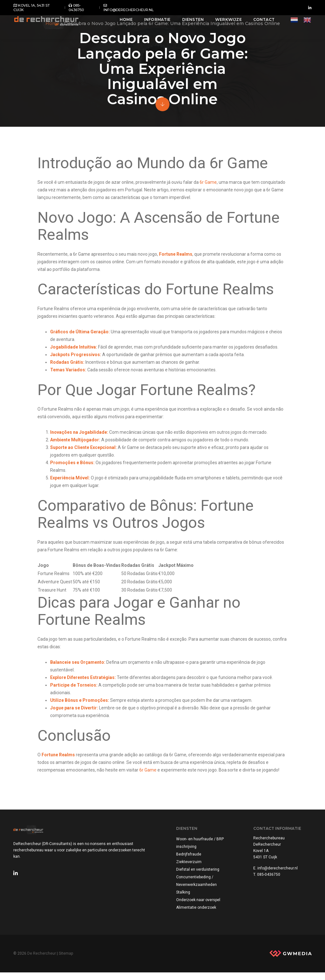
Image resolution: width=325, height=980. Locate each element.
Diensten (188, 23)
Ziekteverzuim (189, 868)
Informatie (153, 23)
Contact (259, 23)
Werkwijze (224, 23)
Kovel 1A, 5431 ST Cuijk (32, 8)
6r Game (210, 183)
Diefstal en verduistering (198, 876)
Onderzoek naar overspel (199, 906)
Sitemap (66, 960)
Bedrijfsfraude (189, 861)
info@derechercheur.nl (129, 8)
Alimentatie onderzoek (197, 914)
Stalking (184, 899)
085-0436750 (76, 8)
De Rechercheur (42, 960)
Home (121, 23)
